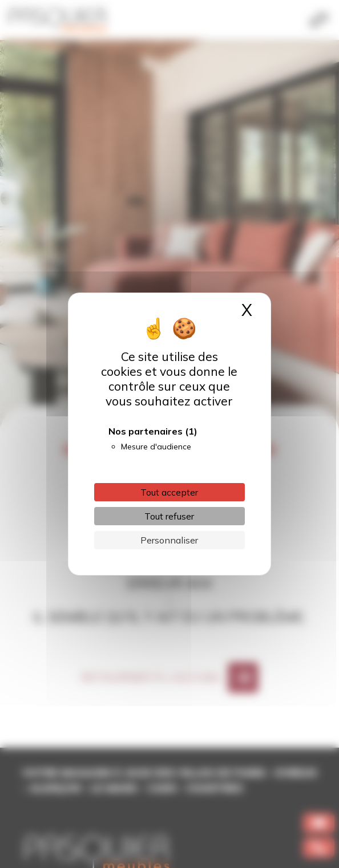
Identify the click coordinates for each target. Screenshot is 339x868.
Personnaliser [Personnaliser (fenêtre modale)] (169, 540)
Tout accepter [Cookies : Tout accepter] (169, 492)
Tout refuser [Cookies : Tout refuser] (169, 516)
